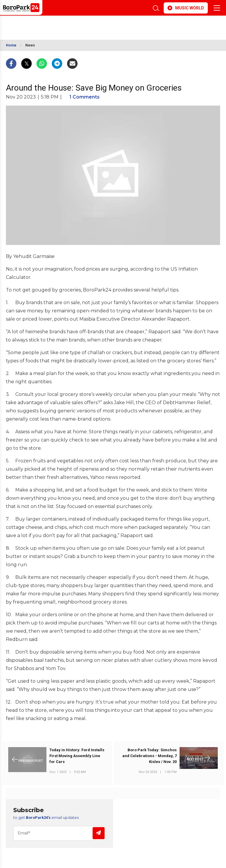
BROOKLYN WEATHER (58, 25)
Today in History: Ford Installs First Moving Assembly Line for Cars (77, 756)
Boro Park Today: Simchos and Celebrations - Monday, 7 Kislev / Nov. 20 (149, 756)
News (30, 45)
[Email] (60, 833)
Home (11, 45)
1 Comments (84, 97)
